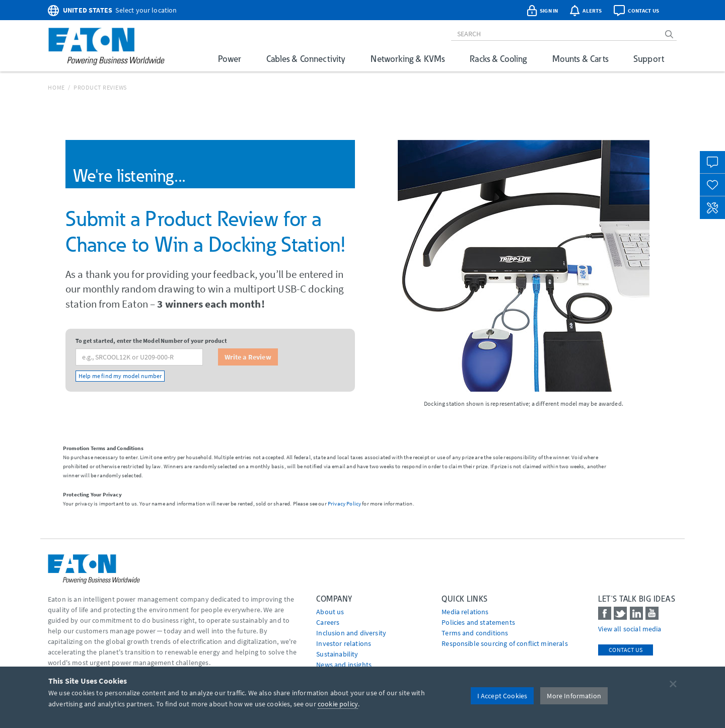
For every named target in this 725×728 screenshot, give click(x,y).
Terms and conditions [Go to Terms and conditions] (475, 633)
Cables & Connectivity (306, 59)
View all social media (630, 629)
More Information (574, 696)
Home (56, 87)
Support (649, 59)
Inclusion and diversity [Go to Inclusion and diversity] (351, 633)
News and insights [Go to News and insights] (344, 665)
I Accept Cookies (502, 696)
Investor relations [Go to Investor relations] (344, 643)
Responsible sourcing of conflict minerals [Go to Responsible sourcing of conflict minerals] (505, 643)
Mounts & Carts (580, 59)
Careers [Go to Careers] (328, 622)
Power (230, 59)
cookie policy (338, 704)
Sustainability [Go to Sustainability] (337, 654)
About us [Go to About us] (330, 612)
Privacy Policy (344, 503)
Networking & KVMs (408, 59)
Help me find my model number (120, 376)
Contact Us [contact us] (626, 650)
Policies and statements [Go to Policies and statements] (478, 622)
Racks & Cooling (498, 59)
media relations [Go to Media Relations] (465, 612)
